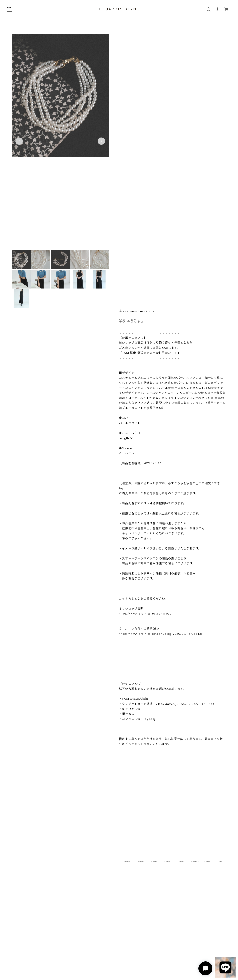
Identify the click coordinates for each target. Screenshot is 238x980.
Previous (19, 143)
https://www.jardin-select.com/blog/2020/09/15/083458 (161, 361)
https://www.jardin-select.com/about (146, 341)
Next (101, 143)
